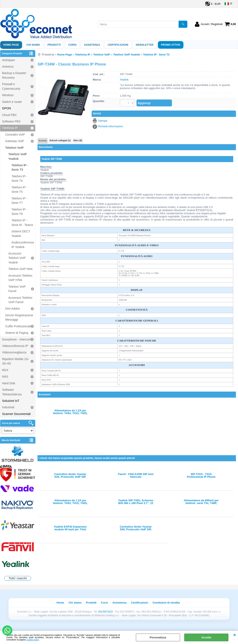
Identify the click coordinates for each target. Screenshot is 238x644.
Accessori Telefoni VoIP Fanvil (20, 300)
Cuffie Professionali (18, 326)
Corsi (72, 45)
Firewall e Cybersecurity (11, 86)
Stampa (103, 121)
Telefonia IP (10, 128)
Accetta (206, 637)
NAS (5, 377)
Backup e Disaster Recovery (14, 75)
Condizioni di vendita (166, 603)
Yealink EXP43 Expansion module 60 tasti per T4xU (70, 528)
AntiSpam (9, 60)
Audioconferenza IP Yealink (23, 245)
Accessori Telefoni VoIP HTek (20, 278)
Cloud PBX (9, 115)
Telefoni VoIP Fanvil (17, 289)
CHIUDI (235, 635)
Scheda (43, 141)
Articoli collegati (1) (60, 140)
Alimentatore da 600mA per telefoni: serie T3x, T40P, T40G (201, 502)
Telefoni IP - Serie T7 (19, 201)
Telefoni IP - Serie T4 (19, 178)
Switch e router (12, 102)
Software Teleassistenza (12, 392)
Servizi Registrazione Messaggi (19, 317)
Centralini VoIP (15, 135)
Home (60, 603)
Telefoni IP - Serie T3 (20, 167)
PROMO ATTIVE (171, 45)
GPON (6, 108)
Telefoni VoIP (14, 148)
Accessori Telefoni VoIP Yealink (17, 258)
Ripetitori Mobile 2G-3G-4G (16, 361)
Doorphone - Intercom (17, 339)
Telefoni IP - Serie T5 (19, 190)
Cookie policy (33, 640)
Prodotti (54, 45)
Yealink (124, 80)
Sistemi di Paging (17, 333)
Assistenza (119, 603)
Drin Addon (13, 309)
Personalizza (158, 637)
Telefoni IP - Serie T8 (19, 212)
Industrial (8, 407)
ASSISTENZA (92, 45)
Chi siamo (33, 45)
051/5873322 (105, 612)
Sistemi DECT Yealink (21, 234)
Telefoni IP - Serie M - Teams (22, 222)
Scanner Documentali (16, 414)
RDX (5, 370)
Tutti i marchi (18, 578)
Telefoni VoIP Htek (21, 269)
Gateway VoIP (15, 141)
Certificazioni (118, 45)
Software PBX (11, 121)
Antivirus (8, 67)
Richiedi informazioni (110, 126)
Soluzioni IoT (11, 401)
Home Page (11, 45)
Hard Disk (9, 383)
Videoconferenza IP (15, 346)
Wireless (8, 95)
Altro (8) (78, 140)
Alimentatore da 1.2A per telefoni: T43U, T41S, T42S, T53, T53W (70, 412)
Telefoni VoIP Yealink (18, 156)
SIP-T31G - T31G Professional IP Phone (201, 475)
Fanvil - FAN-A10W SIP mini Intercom (136, 475)
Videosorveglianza (14, 352)
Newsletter (145, 45)
